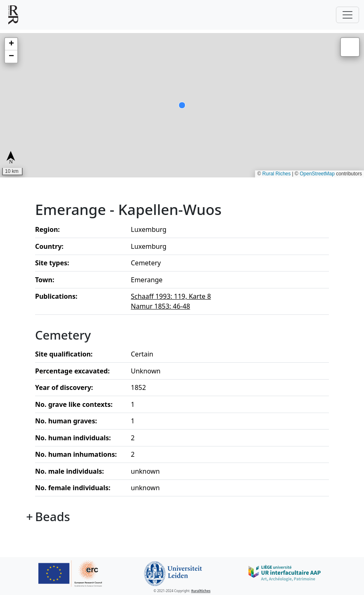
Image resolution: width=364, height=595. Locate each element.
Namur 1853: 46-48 (161, 306)
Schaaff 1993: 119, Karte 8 (171, 296)
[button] (11, 44)
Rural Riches (277, 174)
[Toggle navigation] (347, 15)
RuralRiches (201, 591)
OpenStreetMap (317, 174)
